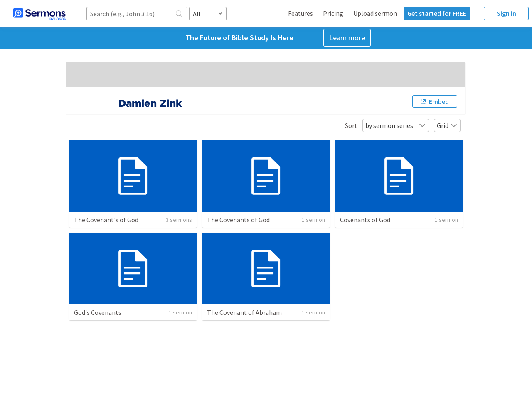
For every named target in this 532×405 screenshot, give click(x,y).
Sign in (506, 13)
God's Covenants (98, 312)
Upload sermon (375, 13)
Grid (447, 125)
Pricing (333, 13)
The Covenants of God (238, 220)
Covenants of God (365, 220)
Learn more (347, 38)
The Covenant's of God (106, 220)
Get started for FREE (437, 13)
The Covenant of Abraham (244, 312)
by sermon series (396, 125)
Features (300, 13)
